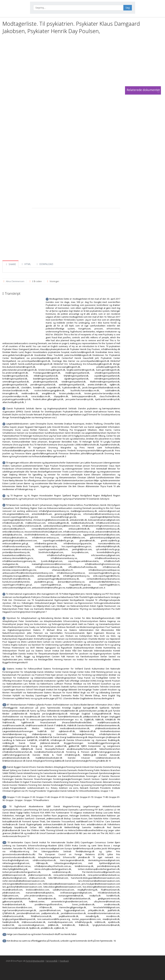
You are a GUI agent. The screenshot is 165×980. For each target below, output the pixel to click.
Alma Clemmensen (15, 281)
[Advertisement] (82, 60)
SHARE (10, 264)
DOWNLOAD (44, 264)
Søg (128, 8)
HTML (26, 264)
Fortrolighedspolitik (35, 961)
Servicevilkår (52, 961)
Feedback (64, 961)
